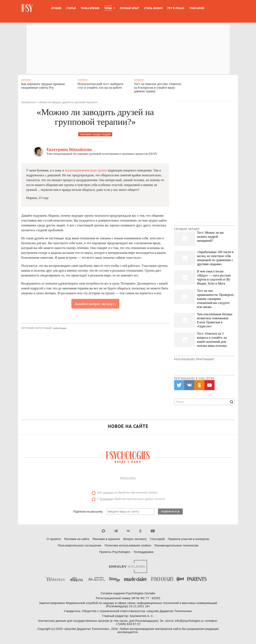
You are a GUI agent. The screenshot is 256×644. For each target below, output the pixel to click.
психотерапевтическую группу (86, 171)
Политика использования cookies (128, 546)
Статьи (71, 8)
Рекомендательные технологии (176, 546)
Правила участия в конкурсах (189, 539)
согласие (108, 493)
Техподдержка (143, 552)
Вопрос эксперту (135, 539)
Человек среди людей (95, 135)
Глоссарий (197, 8)
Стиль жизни (153, 8)
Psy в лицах (176, 8)
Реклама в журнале (106, 539)
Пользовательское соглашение (79, 546)
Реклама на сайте (77, 539)
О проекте (54, 539)
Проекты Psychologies (115, 552)
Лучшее (56, 8)
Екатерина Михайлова (69, 150)
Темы (108, 8)
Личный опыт (129, 8)
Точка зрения (90, 8)
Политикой (106, 500)
